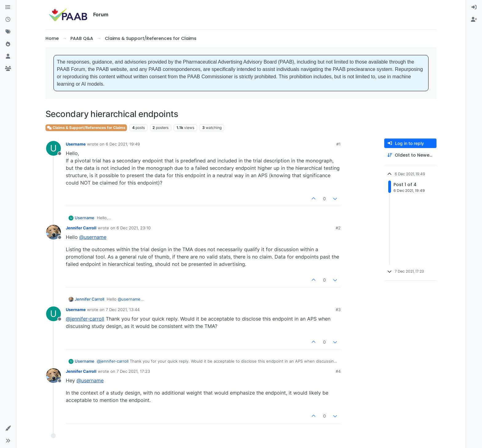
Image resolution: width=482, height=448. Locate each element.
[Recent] (8, 20)
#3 (338, 310)
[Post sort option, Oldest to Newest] (410, 155)
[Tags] (8, 32)
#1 (338, 144)
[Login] (474, 7)
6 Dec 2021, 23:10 (134, 228)
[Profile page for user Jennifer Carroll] (53, 232)
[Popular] (8, 44)
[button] (8, 428)
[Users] (8, 56)
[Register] (474, 20)
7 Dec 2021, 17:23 (133, 371)
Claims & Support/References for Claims (86, 128)
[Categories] (8, 7)
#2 (338, 228)
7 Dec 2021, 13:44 (123, 310)
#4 (338, 371)
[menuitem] (474, 7)
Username (76, 144)
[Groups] (8, 69)
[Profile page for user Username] (53, 148)
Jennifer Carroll (81, 228)
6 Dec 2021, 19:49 (123, 144)
